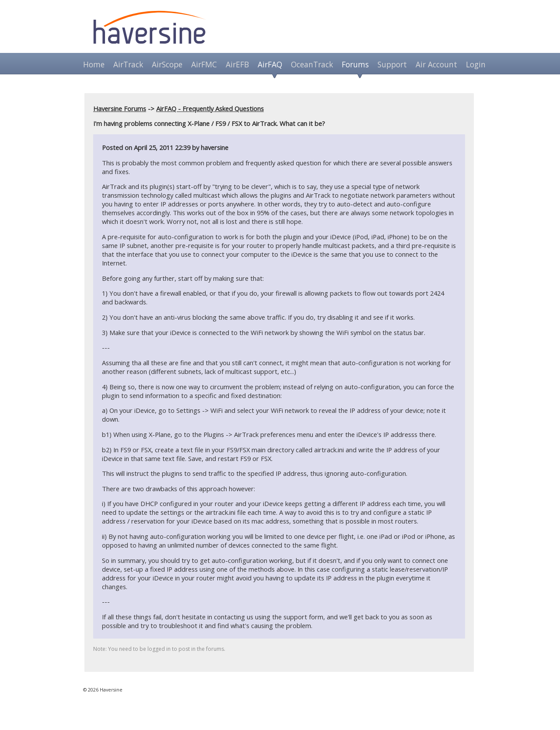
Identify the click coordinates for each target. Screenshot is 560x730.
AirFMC (204, 64)
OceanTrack (312, 64)
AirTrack (128, 64)
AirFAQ (270, 64)
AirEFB (237, 64)
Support (392, 64)
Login (476, 64)
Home (94, 64)
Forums (355, 64)
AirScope (167, 64)
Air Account (436, 64)
